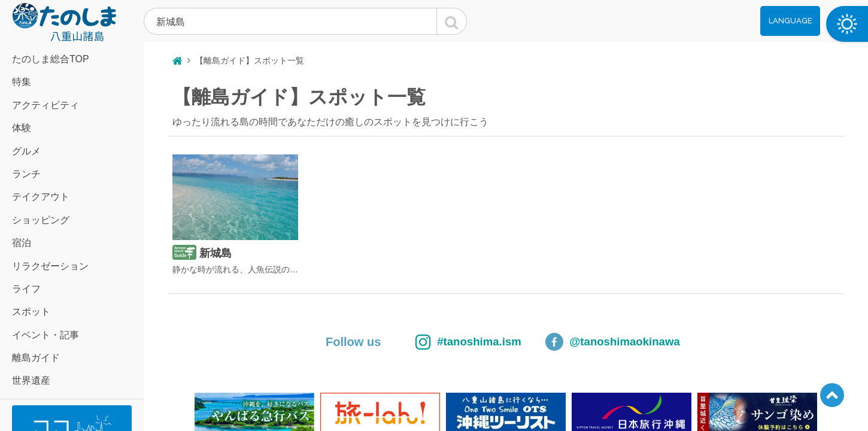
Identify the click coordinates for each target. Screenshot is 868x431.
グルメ (26, 151)
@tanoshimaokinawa (629, 342)
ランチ (26, 174)
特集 (22, 82)
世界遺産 (31, 380)
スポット (31, 312)
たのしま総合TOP (51, 59)
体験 (22, 128)
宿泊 (22, 243)
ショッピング (41, 220)
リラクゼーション (50, 266)
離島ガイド (36, 358)
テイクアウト (41, 197)
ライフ (26, 289)
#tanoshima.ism (449, 342)
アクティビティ (45, 105)
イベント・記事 (45, 335)
